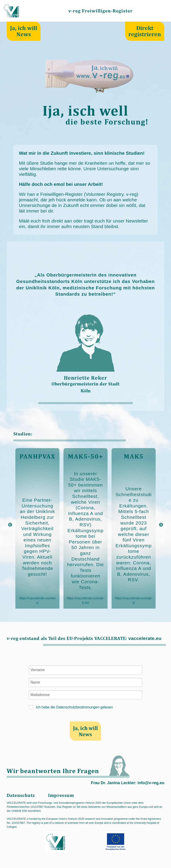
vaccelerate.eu (145, 638)
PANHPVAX (38, 456)
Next (161, 525)
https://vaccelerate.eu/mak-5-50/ (85, 600)
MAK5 (134, 456)
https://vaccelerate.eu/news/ (38, 600)
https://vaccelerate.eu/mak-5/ (134, 600)
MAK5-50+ (85, 456)
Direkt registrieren (145, 31)
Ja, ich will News (24, 31)
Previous (10, 525)
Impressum (61, 795)
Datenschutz (21, 795)
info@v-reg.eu (151, 783)
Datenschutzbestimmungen (78, 707)
